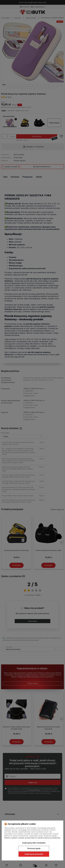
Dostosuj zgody (34, 848)
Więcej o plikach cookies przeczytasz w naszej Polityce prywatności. (32, 838)
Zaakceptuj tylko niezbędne (34, 843)
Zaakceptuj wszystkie (34, 854)
